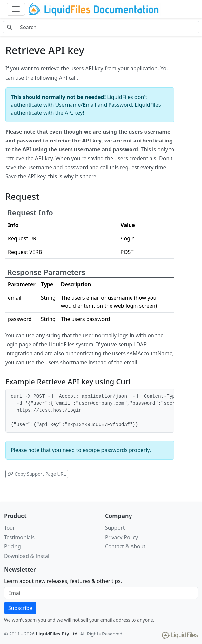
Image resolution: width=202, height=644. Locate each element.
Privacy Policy (121, 537)
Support (115, 528)
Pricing (12, 546)
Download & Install (27, 556)
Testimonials (19, 537)
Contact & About (125, 546)
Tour (10, 528)
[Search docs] (108, 27)
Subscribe (20, 608)
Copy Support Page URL (37, 474)
